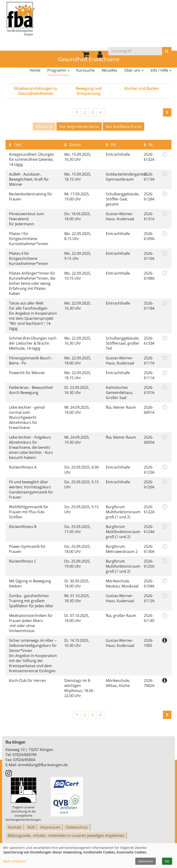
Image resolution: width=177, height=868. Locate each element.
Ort (111, 144)
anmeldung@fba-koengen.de (43, 764)
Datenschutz (77, 826)
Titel (15, 144)
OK (167, 861)
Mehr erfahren (15, 861)
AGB (31, 826)
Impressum (50, 826)
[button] (100, 55)
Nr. (149, 144)
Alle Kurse (44, 126)
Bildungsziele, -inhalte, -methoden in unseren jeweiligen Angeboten (66, 833)
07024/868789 (25, 754)
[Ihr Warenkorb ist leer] (86, 55)
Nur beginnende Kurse (79, 126)
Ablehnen (146, 861)
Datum (73, 144)
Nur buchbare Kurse (124, 126)
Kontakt (15, 826)
